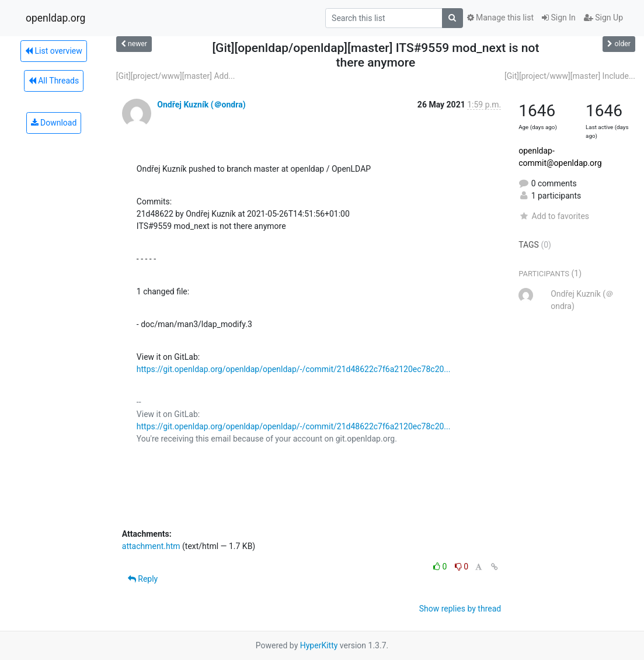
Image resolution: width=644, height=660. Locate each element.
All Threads (54, 81)
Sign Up (603, 18)
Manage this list (500, 18)
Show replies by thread (460, 609)
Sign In (559, 18)
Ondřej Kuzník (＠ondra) (201, 105)
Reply (143, 579)
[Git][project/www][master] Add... (176, 76)
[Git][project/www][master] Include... (570, 76)
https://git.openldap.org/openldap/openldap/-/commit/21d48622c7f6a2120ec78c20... (294, 369)
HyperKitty (319, 645)
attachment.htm (151, 546)
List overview (54, 51)
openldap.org (55, 18)
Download (54, 123)
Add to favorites (554, 216)
